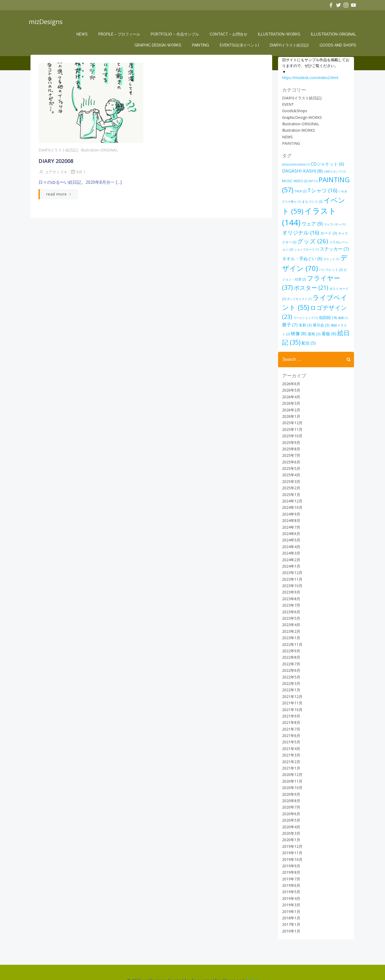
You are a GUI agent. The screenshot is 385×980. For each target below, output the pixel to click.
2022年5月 (290, 662)
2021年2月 (290, 747)
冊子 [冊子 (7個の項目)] (315, 312)
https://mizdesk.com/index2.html (309, 77)
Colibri (252, 964)
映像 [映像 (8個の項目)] (319, 319)
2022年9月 (290, 636)
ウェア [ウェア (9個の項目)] (292, 221)
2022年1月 (290, 675)
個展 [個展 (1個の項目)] (301, 313)
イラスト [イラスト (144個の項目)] (320, 210)
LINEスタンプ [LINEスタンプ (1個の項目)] (334, 171)
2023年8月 (290, 584)
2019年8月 (290, 858)
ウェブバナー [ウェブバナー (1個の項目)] (314, 221)
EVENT (287, 104)
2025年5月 (290, 453)
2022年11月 (291, 629)
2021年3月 (290, 740)
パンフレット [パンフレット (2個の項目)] (306, 266)
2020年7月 (290, 792)
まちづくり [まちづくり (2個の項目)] (308, 201)
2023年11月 (291, 564)
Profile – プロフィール (120, 34)
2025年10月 (291, 421)
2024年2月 (290, 545)
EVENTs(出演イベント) (240, 45)
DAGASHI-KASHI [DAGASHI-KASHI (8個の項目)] (301, 171)
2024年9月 (290, 499)
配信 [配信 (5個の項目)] (326, 328)
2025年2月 (290, 473)
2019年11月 (291, 838)
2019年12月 (291, 831)
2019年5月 (290, 877)
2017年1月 (290, 910)
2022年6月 (290, 656)
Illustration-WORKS (280, 34)
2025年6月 (290, 447)
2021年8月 (290, 708)
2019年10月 (291, 844)
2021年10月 (291, 695)
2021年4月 (290, 734)
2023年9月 (290, 577)
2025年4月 (290, 460)
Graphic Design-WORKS (159, 45)
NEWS (83, 34)
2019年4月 (290, 883)
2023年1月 (290, 623)
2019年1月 (290, 897)
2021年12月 (291, 682)
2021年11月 (291, 688)
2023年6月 (290, 597)
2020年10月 (291, 773)
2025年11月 (291, 414)
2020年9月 (290, 779)
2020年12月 (291, 760)
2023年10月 (291, 571)
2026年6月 (290, 369)
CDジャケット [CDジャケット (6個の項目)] (326, 163)
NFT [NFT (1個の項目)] (312, 181)
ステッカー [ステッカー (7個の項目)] (309, 246)
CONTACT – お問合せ (230, 34)
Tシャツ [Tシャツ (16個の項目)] (321, 190)
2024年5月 (290, 525)
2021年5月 (290, 727)
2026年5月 (290, 375)
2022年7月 (290, 649)
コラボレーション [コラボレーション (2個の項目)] (322, 239)
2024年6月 (290, 519)
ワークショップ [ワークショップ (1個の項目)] (331, 305)
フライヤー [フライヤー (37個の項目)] (304, 275)
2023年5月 (290, 603)
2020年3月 (290, 818)
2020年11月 (291, 766)
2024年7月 (290, 512)
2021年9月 (290, 701)
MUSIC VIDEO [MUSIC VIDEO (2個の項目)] (294, 181)
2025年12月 (291, 408)
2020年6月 (290, 799)
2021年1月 (290, 753)
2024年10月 (291, 493)
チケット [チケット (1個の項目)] (305, 256)
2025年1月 (290, 480)
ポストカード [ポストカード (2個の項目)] (304, 286)
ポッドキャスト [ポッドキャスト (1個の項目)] (329, 286)
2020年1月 (290, 825)
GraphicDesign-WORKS (301, 117)
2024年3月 (290, 538)
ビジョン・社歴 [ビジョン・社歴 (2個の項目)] (333, 266)
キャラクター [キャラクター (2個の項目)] (328, 230)
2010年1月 (290, 916)
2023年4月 (290, 610)
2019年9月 (290, 851)
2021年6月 (290, 721)
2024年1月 (290, 551)
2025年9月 (290, 427)
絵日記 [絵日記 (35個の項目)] (303, 327)
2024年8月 (290, 506)
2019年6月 (290, 870)
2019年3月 (290, 890)
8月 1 (77, 174)
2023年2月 (290, 616)
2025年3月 (290, 466)
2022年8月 (290, 643)
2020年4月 (290, 812)
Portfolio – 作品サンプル (176, 34)
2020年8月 (290, 786)
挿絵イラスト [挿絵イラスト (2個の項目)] (299, 320)
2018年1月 (290, 903)
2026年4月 (290, 382)
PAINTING (202, 45)
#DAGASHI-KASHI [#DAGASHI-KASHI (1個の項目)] (295, 164)
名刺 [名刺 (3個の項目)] (330, 312)
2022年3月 (290, 668)
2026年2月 (290, 395)
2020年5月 (290, 805)
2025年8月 (290, 434)
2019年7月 (290, 864)
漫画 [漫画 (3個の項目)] (335, 319)
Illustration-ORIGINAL (335, 34)
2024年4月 (290, 532)
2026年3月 (290, 388)
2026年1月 (290, 401)
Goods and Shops (339, 45)
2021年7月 (290, 714)
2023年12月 (291, 558)
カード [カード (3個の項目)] (306, 230)
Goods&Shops (294, 110)
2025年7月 (290, 441)
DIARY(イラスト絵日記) (290, 45)
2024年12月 (291, 486)
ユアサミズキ (52, 174)
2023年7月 (290, 590)
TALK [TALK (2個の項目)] (299, 191)
